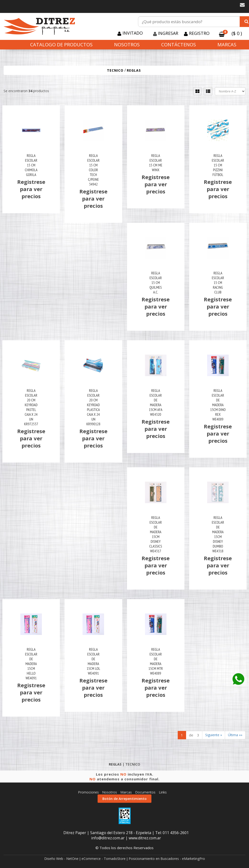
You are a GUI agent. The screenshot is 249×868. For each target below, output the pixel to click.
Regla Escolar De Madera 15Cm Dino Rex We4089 (218, 405)
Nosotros (127, 45)
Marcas (227, 45)
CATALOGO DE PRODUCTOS (61, 45)
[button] (242, 5)
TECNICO (115, 70)
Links (163, 792)
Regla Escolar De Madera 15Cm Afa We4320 (156, 402)
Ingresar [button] (168, 33)
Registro (199, 33)
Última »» (235, 735)
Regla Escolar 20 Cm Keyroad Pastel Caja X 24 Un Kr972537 (31, 407)
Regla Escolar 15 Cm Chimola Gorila (31, 165)
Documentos (145, 792)
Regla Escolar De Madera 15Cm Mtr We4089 (155, 661)
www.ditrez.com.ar (145, 838)
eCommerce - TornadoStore (104, 859)
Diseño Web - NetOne (61, 859)
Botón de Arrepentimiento (124, 799)
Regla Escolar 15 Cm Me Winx (156, 163)
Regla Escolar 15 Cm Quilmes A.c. (156, 282)
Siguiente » (214, 735)
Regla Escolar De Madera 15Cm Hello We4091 (31, 664)
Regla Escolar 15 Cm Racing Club (218, 282)
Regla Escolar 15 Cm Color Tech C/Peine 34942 (93, 170)
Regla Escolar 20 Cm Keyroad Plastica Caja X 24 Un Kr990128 (93, 407)
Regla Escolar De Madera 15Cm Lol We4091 (93, 661)
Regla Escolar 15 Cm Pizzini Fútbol (218, 165)
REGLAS (134, 70)
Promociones (88, 792)
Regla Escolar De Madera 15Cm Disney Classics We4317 (156, 534)
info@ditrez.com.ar (108, 838)
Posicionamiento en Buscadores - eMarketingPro (167, 859)
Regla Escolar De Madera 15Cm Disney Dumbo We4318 (218, 534)
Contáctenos (179, 45)
